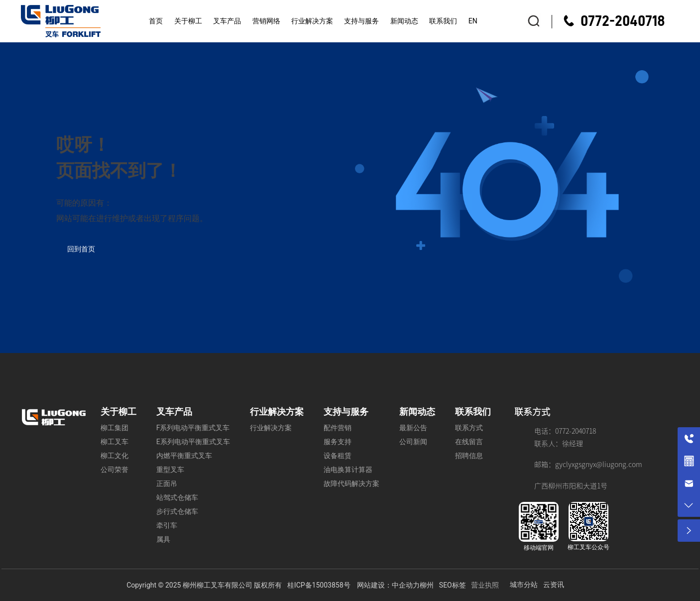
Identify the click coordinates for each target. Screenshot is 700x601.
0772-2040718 (623, 21)
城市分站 (524, 585)
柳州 (427, 585)
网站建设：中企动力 (388, 585)
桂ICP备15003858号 (319, 585)
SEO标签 (453, 585)
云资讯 (554, 585)
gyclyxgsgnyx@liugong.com (599, 465)
